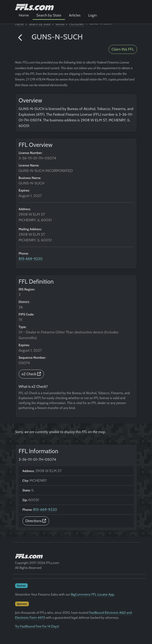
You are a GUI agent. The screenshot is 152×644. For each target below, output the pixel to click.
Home (24, 15)
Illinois (60, 24)
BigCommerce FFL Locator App (93, 594)
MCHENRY (77, 24)
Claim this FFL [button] (123, 49)
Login (93, 15)
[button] (21, 38)
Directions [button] (36, 521)
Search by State (49, 15)
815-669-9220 (31, 259)
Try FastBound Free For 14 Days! (37, 626)
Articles (75, 15)
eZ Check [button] (31, 374)
